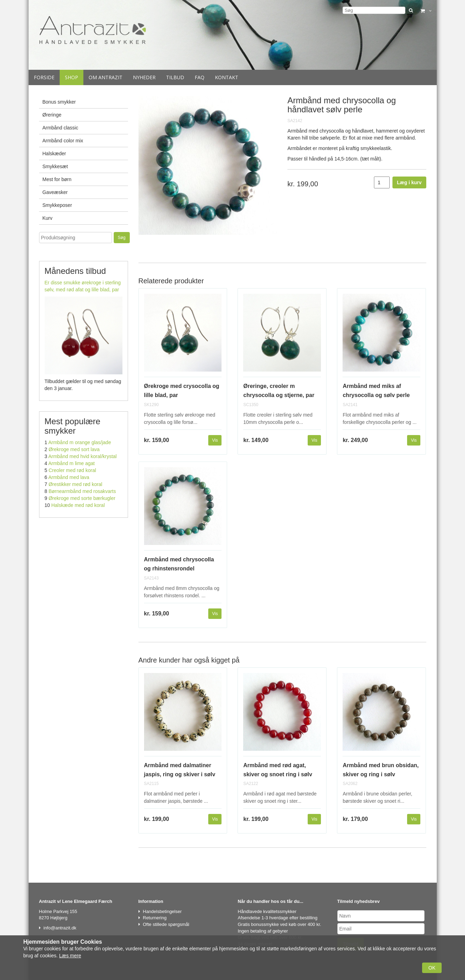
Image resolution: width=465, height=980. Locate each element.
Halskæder (54, 154)
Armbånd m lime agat (71, 463)
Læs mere (70, 956)
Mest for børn (57, 179)
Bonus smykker (59, 102)
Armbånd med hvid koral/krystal (82, 456)
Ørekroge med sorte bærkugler (82, 498)
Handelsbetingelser (162, 911)
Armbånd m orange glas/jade (80, 442)
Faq (200, 77)
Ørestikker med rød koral (75, 484)
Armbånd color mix (63, 141)
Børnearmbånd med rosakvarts (82, 491)
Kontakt (227, 77)
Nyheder (144, 77)
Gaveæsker (55, 192)
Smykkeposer (57, 205)
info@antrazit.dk (60, 928)
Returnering (155, 918)
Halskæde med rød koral (78, 505)
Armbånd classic (61, 128)
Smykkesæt (55, 166)
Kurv (48, 218)
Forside (44, 77)
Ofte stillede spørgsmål (166, 924)
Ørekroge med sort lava (74, 449)
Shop (72, 77)
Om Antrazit (106, 77)
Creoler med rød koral (72, 470)
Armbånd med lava (69, 477)
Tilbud (175, 77)
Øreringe (52, 115)
